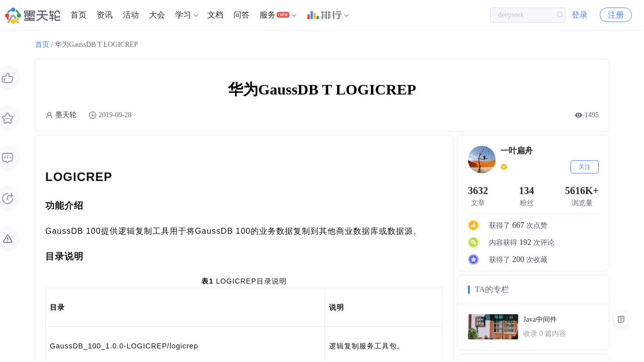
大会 (157, 15)
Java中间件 (540, 320)
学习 (183, 15)
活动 (131, 15)
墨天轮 (66, 115)
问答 (242, 15)
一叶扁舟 (517, 151)
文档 (215, 15)
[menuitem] (78, 15)
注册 (616, 15)
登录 (580, 15)
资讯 (105, 15)
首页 (78, 15)
